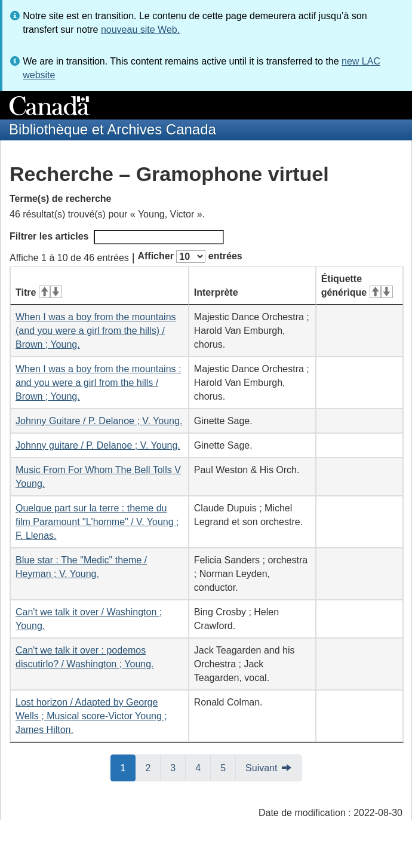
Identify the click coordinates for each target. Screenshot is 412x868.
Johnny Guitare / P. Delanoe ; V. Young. (99, 421)
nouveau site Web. (140, 30)
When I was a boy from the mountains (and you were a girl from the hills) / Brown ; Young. (96, 331)
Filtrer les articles (117, 237)
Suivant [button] (261, 768)
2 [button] (153, 767)
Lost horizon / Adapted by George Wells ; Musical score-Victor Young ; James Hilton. (91, 716)
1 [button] (128, 767)
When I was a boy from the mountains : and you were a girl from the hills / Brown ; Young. (98, 383)
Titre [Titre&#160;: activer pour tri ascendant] (39, 292)
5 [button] (228, 767)
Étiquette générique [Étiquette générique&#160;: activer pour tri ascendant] (357, 286)
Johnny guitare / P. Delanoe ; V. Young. (98, 445)
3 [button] (178, 767)
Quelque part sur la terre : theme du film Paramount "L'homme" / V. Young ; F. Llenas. (97, 522)
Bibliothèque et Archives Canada (113, 129)
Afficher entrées (190, 257)
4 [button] (203, 767)
